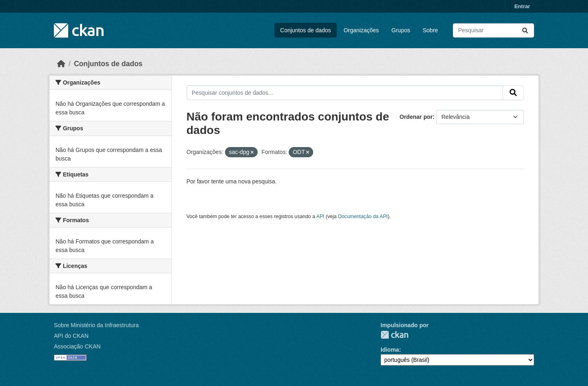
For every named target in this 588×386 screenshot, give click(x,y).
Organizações (361, 30)
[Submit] (525, 30)
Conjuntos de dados (306, 30)
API (321, 216)
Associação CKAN (77, 346)
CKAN (394, 335)
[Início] (61, 64)
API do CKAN (71, 336)
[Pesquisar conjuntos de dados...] (493, 30)
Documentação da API (363, 216)
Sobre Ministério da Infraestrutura (96, 325)
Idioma (390, 350)
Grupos (401, 30)
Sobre (430, 30)
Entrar (522, 6)
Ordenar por (416, 117)
